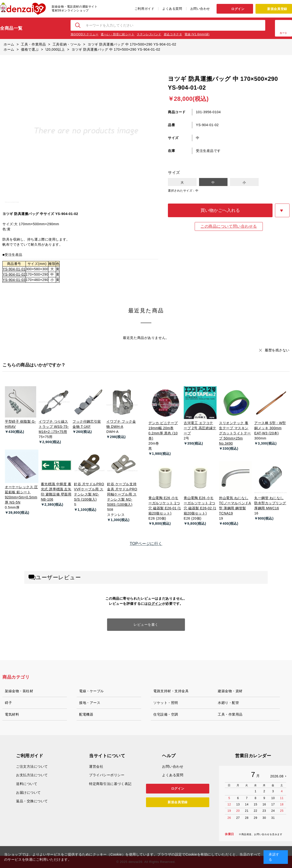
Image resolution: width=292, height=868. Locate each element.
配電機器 (86, 714)
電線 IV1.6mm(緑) (197, 34)
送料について (27, 784)
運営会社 (96, 766)
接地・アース (90, 703)
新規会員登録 (277, 9)
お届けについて (28, 793)
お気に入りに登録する (282, 210)
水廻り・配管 (228, 703)
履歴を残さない (277, 350)
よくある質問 (172, 9)
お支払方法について (32, 775)
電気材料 (12, 714)
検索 (78, 25)
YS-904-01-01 (14, 269)
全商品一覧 (11, 28)
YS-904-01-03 (14, 280)
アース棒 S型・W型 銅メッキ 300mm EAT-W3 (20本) (270, 428)
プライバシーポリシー (107, 775)
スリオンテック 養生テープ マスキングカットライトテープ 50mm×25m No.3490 (235, 433)
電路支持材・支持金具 (171, 691)
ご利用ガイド (144, 9)
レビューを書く (146, 625)
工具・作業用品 (230, 714)
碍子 (8, 703)
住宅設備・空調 (166, 714)
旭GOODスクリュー (84, 34)
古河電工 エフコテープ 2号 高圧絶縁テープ (200, 428)
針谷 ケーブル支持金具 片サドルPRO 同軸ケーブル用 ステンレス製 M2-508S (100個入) (122, 494)
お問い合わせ (200, 9)
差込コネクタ (173, 34)
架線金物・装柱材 (19, 691)
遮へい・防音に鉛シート (118, 34)
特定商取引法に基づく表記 (110, 784)
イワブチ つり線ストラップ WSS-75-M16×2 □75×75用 (54, 427)
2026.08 (277, 776)
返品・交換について (32, 801)
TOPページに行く (146, 544)
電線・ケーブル (91, 691)
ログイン (238, 9)
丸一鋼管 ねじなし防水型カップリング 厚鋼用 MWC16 (270, 503)
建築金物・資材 (230, 691)
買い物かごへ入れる (220, 210)
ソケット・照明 (166, 703)
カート (283, 33)
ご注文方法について (32, 766)
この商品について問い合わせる (229, 226)
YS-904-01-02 (14, 274)
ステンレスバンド (149, 34)
